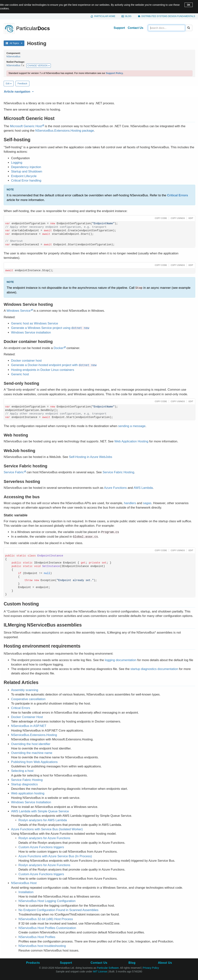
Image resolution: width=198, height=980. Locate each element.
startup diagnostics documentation (154, 669)
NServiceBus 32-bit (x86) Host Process (46, 919)
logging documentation (121, 660)
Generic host (20, 374)
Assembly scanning (25, 690)
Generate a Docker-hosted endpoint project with (54, 365)
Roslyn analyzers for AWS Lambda (43, 820)
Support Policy (114, 73)
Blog (128, 16)
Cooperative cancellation (28, 699)
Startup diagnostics (24, 784)
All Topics (14, 43)
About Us (165, 963)
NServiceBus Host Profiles (37, 937)
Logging (17, 163)
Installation (26, 892)
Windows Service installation (31, 332)
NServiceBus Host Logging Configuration (47, 901)
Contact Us (136, 28)
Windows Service (18, 311)
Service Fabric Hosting (118, 472)
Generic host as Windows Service (35, 323)
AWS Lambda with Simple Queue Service (40, 811)
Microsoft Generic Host (26, 126)
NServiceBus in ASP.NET (29, 726)
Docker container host (26, 361)
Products (33, 963)
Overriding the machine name (32, 753)
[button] (99, 91)
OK (188, 5)
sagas (147, 503)
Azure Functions (115, 488)
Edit (9, 84)
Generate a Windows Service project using (50, 328)
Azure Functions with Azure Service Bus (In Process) (55, 856)
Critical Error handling (26, 181)
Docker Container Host (27, 717)
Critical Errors (177, 195)
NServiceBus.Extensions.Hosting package (65, 131)
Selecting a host (22, 771)
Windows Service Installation (31, 802)
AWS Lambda (143, 488)
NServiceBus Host (24, 883)
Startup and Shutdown (27, 171)
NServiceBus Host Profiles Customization (47, 928)
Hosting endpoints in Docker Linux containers (43, 370)
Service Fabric (14, 472)
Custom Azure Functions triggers (41, 847)
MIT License (100, 971)
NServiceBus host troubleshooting (42, 946)
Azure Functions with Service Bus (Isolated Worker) (47, 829)
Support (119, 28)
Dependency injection (26, 167)
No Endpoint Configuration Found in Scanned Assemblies (58, 910)
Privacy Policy (151, 968)
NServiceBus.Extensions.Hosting (34, 735)
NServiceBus (13, 56)
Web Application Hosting (131, 441)
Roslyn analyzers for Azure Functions (44, 838)
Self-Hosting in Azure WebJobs (91, 457)
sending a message (132, 426)
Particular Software (108, 968)
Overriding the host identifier (31, 744)
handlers (130, 503)
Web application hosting (28, 793)
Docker (59, 348)
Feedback (22, 84)
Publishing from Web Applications (34, 762)
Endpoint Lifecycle (24, 176)
